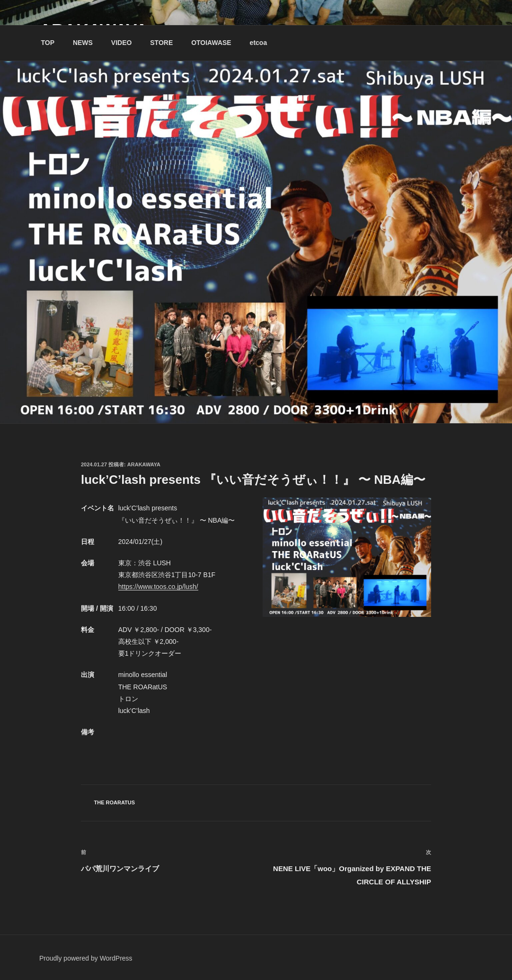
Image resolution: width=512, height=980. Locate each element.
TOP (48, 43)
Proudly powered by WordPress (86, 958)
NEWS (83, 43)
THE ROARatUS (115, 802)
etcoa (259, 43)
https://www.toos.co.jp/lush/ (158, 587)
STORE (161, 43)
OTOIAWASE (211, 43)
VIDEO (122, 43)
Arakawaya (144, 464)
